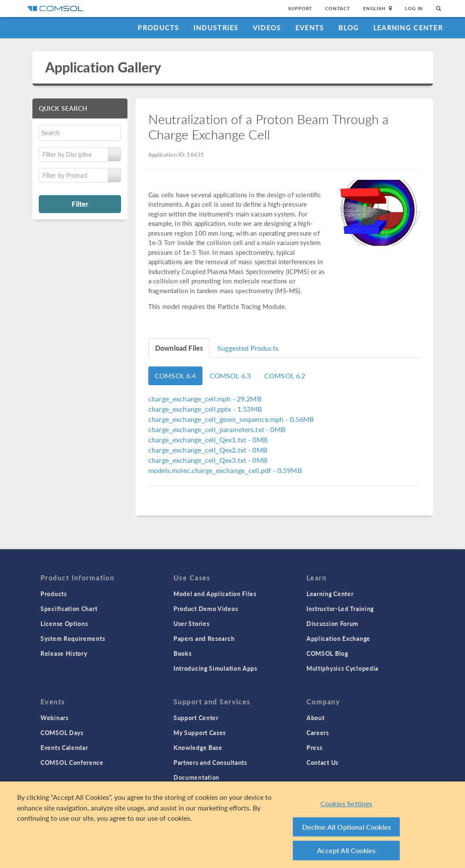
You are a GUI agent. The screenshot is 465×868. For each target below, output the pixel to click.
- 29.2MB (205, 399)
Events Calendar (64, 747)
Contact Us (322, 762)
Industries (216, 27)
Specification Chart (69, 608)
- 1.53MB (205, 409)
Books (183, 653)
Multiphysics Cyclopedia (342, 668)
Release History (64, 653)
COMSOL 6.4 (175, 376)
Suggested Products (248, 348)
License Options (64, 623)
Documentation (196, 777)
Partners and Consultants (210, 762)
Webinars (55, 718)
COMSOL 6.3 (230, 376)
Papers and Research (204, 638)
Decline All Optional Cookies (347, 829)
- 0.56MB (231, 419)
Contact (338, 8)
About (316, 718)
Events (310, 27)
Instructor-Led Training (340, 608)
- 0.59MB (225, 470)
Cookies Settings (347, 806)
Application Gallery (103, 67)
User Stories (191, 623)
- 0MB (217, 429)
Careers (318, 732)
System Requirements (73, 638)
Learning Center (408, 27)
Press (315, 747)
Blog (349, 27)
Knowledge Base (198, 747)
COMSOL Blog (327, 653)
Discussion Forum (332, 623)
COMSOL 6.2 (285, 376)
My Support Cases (200, 732)
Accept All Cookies (346, 852)
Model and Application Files (215, 594)
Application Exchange (338, 638)
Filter (80, 204)
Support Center (196, 718)
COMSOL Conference (72, 762)
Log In (414, 8)
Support (300, 8)
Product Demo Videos (206, 608)
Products (158, 27)
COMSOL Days (62, 732)
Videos (267, 27)
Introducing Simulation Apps (215, 668)
